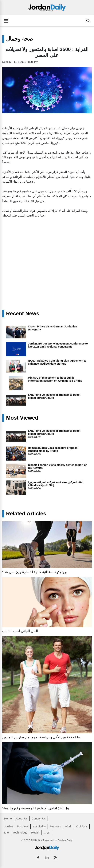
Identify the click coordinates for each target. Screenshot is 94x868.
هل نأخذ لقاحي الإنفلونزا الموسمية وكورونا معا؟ (36, 808)
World (69, 826)
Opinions (82, 826)
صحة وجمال (20, 39)
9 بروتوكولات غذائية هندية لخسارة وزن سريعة (35, 572)
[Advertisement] (47, 250)
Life (6, 832)
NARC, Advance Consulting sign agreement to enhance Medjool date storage (57, 362)
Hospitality (39, 826)
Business (23, 826)
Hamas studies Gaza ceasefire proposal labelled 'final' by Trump (53, 449)
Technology (20, 832)
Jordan (9, 826)
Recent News (23, 314)
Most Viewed (22, 418)
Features (55, 826)
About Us (22, 818)
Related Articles (26, 514)
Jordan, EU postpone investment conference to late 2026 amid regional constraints (58, 345)
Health (35, 832)
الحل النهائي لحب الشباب (20, 631)
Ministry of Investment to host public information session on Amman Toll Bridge (55, 379)
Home (8, 818)
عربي (47, 832)
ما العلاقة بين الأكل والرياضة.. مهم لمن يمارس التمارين (41, 737)
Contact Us (39, 818)
